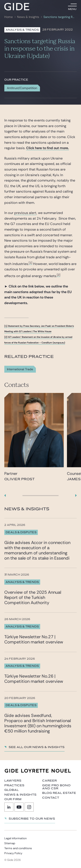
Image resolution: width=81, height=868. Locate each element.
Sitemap (10, 843)
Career (49, 781)
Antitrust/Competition (22, 88)
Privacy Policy (13, 853)
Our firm (13, 799)
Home (9, 17)
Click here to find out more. (48, 148)
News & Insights (28, 17)
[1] (30, 263)
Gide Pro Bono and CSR (56, 787)
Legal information (15, 838)
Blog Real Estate (59, 793)
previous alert (25, 213)
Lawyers (13, 781)
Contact (51, 798)
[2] (59, 275)
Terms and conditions (18, 848)
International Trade (20, 369)
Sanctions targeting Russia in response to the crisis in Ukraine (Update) (60, 17)
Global (11, 790)
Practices (14, 785)
